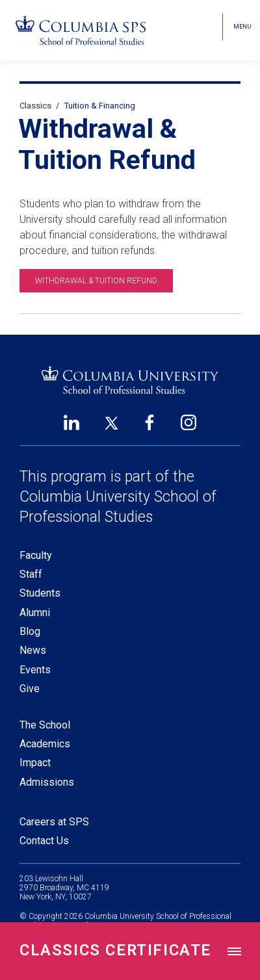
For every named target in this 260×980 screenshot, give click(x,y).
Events (35, 670)
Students (40, 593)
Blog (30, 631)
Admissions (47, 782)
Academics (45, 744)
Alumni (35, 612)
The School (45, 725)
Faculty (36, 555)
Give (30, 689)
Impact (35, 763)
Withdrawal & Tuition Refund (96, 281)
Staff (31, 574)
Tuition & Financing (100, 106)
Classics (35, 106)
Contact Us (44, 841)
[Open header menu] (241, 27)
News (33, 650)
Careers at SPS (54, 822)
